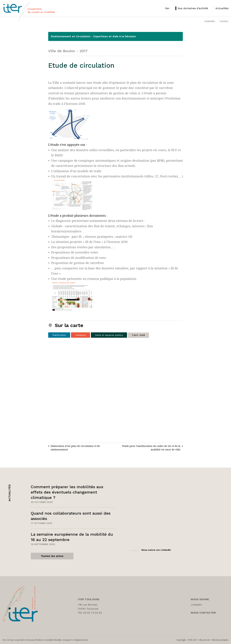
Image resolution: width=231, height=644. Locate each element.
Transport (81, 335)
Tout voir (138, 335)
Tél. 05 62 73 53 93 (90, 613)
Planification (59, 335)
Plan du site (205, 640)
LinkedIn (210, 21)
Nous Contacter (203, 613)
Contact (224, 21)
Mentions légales (220, 640)
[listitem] (167, 8)
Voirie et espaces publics (109, 335)
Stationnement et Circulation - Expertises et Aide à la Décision (93, 36)
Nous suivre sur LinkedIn (156, 550)
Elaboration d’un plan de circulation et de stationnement (75, 448)
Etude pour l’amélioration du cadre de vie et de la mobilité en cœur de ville (151, 448)
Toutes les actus (52, 556)
